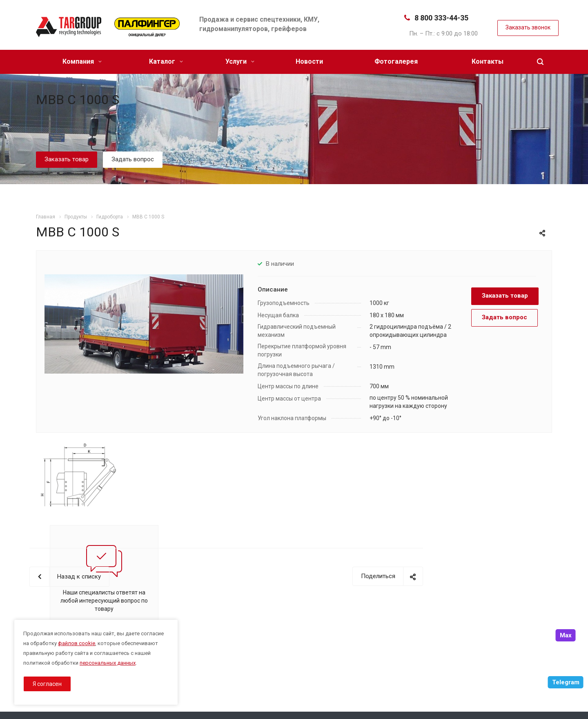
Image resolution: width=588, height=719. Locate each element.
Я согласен (47, 684)
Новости (309, 61)
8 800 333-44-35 (441, 18)
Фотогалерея (396, 61)
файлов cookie (77, 643)
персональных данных (108, 663)
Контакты (488, 61)
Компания (82, 61)
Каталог (166, 61)
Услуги (240, 61)
